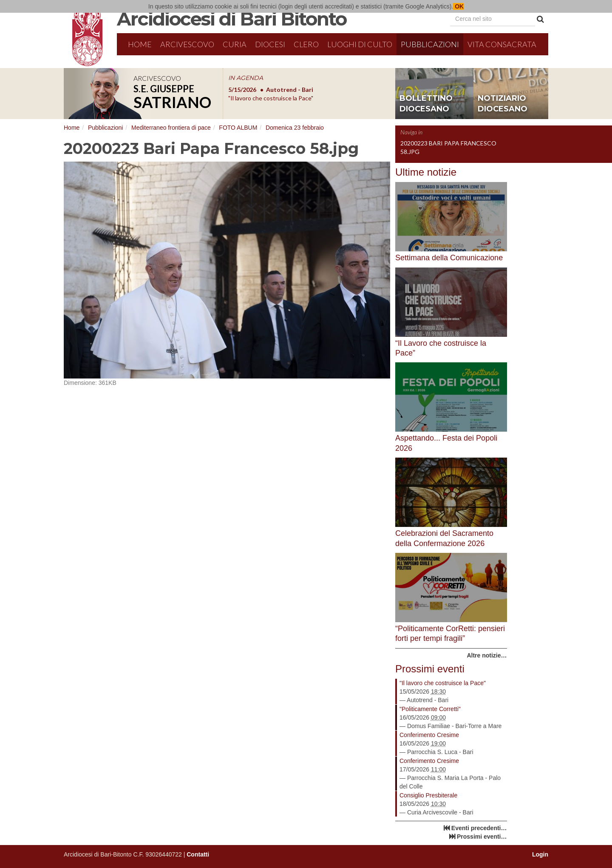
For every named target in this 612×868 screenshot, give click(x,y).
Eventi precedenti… (479, 828)
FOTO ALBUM (238, 128)
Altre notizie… (487, 655)
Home (140, 44)
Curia (235, 44)
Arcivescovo (187, 44)
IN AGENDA (246, 78)
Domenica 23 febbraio (295, 128)
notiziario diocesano (503, 104)
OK (458, 6)
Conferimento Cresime (429, 735)
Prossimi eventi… (482, 837)
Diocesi (270, 44)
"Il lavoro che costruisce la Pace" (443, 683)
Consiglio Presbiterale (428, 795)
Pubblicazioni (430, 44)
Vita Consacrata (502, 44)
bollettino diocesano (426, 104)
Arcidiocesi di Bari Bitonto (232, 19)
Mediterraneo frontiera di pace (171, 128)
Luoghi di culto (360, 44)
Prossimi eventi (430, 669)
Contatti (198, 854)
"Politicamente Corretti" (430, 709)
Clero (306, 44)
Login (540, 854)
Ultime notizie (426, 172)
